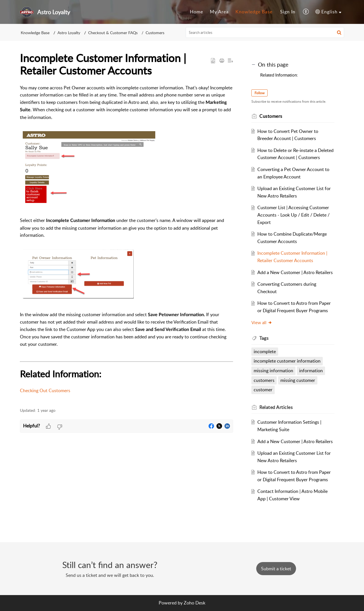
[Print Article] (222, 61)
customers (264, 380)
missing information (273, 371)
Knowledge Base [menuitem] (254, 12)
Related (276, 407)
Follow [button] (259, 93)
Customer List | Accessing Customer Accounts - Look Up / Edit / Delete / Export (293, 215)
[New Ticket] (276, 569)
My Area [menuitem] (219, 12)
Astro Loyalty (69, 33)
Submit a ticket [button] (276, 569)
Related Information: (279, 75)
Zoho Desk (195, 603)
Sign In (288, 12)
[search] (265, 32)
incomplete (265, 351)
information (311, 371)
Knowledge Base (35, 33)
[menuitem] (197, 12)
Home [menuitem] (197, 12)
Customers (155, 33)
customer (263, 390)
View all (262, 322)
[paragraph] (127, 243)
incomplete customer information (287, 361)
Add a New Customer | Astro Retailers (295, 272)
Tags (264, 338)
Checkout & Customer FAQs (113, 33)
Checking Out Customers (45, 390)
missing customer (298, 380)
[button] (339, 32)
